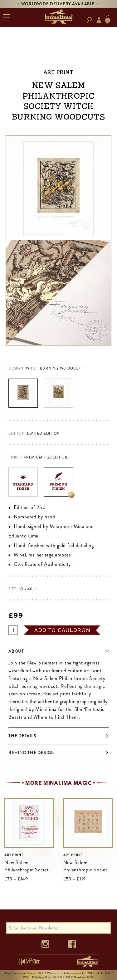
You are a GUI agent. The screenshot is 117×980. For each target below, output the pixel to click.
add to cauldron (62, 630)
